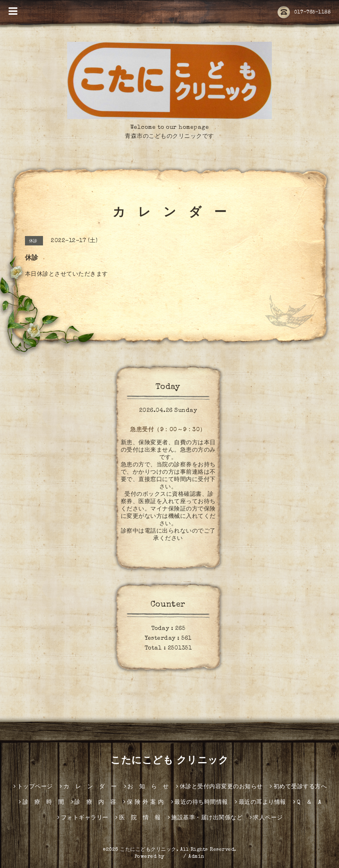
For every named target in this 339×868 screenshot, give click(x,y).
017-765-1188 (304, 13)
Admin (197, 857)
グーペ (174, 857)
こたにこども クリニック (169, 761)
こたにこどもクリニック (148, 850)
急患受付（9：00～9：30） (168, 430)
